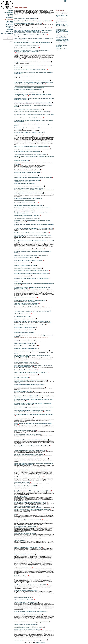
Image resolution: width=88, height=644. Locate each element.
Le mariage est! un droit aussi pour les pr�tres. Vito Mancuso (29, 260)
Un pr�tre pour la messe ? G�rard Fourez (24, 340)
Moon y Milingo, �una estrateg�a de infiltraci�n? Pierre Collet (29, 627)
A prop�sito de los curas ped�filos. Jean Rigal (25, 506)
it (67, 1)
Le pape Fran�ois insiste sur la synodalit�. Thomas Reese (28, 23)
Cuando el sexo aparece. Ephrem (22, 483)
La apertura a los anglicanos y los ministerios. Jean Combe (28, 520)
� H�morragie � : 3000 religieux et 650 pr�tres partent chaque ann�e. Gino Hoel (34, 228)
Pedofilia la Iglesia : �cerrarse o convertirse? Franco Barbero (29, 477)
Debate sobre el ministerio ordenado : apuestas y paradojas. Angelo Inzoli (31, 622)
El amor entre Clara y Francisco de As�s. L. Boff (26, 370)
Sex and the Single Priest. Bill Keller (23, 276)
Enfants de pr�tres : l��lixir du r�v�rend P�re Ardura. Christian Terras (32, 146)
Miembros (10, 18)
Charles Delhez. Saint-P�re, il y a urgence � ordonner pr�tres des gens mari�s (33, 178)
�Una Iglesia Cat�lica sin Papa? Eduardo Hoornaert (27, 304)
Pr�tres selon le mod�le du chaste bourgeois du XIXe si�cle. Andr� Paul (32, 112)
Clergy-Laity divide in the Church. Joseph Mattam (26, 258)
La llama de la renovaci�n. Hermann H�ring (25, 343)
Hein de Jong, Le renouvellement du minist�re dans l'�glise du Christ (31, 640)
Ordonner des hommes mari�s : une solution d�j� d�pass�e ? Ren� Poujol (62, 31)
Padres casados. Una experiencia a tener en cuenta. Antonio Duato (30, 325)
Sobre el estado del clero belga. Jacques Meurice (26, 625)
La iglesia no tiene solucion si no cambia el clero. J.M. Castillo (29, 189)
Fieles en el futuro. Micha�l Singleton (23, 597)
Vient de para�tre (7, 33)
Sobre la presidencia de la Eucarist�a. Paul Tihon (26, 602)
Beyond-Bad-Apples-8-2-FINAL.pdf (21, 53)
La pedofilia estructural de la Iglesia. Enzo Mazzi (25, 527)
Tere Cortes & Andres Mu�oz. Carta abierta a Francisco (27, 170)
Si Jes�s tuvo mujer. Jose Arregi (22, 316)
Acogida (10, 11)
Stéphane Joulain (38, 507)
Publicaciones (8, 19)
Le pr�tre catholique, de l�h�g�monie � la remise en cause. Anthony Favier (62, 26)
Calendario (9, 26)
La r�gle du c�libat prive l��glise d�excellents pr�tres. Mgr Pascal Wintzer (33, 62)
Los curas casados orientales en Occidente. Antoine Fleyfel (28, 547)
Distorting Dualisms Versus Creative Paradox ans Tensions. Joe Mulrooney (32, 273)
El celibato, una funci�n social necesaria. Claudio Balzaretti (28, 614)
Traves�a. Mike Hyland (20, 540)
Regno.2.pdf (17, 77)
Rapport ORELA (18, 281)
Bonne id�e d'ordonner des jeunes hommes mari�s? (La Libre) (29, 186)
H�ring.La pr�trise (19, 36)
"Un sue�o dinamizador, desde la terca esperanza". (23, 181)
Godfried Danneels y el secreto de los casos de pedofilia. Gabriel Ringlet (31, 439)
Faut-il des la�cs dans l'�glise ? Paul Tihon (25, 330)
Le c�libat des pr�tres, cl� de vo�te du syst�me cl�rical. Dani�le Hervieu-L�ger (34, 114)
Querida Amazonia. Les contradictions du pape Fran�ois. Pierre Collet (31, 154)
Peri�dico (9, 30)
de (68, 1)
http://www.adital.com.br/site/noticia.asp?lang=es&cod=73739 (26, 305)
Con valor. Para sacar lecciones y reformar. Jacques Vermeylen (29, 455)
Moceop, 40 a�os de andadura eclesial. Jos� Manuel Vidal (28, 198)
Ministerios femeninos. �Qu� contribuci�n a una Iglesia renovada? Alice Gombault (34, 414)
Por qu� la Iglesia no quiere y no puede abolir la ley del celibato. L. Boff (31, 372)
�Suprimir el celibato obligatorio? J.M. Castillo (25, 266)
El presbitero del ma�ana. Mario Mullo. (23, 392)
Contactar (10, 31)
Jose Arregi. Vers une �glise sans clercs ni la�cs (26, 175)
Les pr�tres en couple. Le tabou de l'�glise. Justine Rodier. (28, 135)
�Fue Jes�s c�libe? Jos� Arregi (22, 314)
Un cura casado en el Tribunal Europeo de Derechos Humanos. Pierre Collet (32, 311)
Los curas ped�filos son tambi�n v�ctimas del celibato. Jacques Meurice (32, 446)
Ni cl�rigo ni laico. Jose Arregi (22, 378)
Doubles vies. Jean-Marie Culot (22, 161)
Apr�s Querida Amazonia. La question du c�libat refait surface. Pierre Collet (32, 149)
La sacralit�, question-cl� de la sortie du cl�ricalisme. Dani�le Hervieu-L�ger (62, 41)
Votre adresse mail (10, 39)
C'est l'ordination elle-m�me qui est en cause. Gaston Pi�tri (61, 45)
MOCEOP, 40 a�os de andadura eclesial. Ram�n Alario (27, 180)
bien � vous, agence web (40, 643)
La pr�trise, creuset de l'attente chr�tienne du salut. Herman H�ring (30, 35)
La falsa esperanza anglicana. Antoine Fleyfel (25, 534)
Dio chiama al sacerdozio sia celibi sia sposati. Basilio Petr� (28, 205)
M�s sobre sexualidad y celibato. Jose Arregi (25, 319)
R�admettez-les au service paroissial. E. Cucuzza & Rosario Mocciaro (31, 255)
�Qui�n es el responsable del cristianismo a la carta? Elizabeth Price (31, 585)
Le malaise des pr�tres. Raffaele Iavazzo (24, 76)
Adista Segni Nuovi (32, 301)
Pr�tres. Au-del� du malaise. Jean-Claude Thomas (26, 48)
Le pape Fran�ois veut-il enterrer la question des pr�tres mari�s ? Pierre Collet (61, 21)
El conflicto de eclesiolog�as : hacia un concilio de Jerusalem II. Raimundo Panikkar (34, 407)
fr (64, 1)
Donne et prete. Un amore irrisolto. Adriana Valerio (26, 203)
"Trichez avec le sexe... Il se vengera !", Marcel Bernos (27, 45)
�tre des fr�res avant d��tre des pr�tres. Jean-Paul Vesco (29, 92)
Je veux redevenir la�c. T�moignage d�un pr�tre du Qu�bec (29, 249)
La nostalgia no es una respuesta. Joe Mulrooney (26, 590)
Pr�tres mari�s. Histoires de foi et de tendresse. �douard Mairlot (30, 387)
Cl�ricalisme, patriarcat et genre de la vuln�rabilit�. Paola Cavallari (30, 70)
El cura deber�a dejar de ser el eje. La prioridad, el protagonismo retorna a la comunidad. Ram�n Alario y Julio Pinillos (32, 208)
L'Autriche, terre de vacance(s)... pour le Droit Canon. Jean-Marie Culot (31, 380)
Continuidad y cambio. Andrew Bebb (23, 568)
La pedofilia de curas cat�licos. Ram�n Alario (25, 430)
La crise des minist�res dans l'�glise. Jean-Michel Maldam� (29, 307)
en (63, 1)
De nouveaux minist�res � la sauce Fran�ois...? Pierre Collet (29, 132)
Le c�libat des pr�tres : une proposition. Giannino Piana (28, 89)
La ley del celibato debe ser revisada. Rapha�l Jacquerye (28, 435)
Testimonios (9, 25)
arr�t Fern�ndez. (49, 323)
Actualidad (9, 23)
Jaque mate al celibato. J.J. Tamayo (23, 263)
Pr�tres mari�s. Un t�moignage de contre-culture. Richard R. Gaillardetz (31, 279)
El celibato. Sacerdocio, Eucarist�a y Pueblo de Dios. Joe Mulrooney (30, 611)
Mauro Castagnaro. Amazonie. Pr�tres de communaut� (27, 152)
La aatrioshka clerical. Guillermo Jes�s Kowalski (62, 12)
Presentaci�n (8, 12)
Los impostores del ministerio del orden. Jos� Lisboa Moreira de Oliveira (31, 271)
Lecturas (10, 21)
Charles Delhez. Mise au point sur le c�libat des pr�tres (27, 172)
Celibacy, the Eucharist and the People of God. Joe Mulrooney (29, 193)
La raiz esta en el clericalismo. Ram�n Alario (25, 184)
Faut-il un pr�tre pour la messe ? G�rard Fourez (26, 346)
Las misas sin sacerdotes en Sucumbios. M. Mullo (26, 375)
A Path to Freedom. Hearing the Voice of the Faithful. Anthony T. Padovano (31, 351)
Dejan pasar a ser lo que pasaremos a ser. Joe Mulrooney (28, 630)
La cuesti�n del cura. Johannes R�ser (23, 418)
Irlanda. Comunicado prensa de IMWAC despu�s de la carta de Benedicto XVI (32, 491)
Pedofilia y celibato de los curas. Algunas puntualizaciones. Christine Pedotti (32, 509)
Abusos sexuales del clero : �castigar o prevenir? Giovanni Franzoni (30, 470)
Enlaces (10, 28)
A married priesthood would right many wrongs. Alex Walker (28, 268)
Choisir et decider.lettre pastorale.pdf (22, 63)
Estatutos (10, 14)
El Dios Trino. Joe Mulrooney (21, 576)
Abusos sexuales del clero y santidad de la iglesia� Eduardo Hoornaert (31, 459)
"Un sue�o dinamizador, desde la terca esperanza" (25, 200)
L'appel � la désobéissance (19, 381)
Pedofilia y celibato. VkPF (20, 497)
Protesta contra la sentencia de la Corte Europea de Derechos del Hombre (31, 322)
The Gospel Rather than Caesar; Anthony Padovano (26, 218)
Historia (10, 16)
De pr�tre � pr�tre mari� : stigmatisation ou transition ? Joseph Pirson (31, 233)
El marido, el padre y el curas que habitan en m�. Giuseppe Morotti (30, 300)
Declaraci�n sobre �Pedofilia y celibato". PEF (25, 486)
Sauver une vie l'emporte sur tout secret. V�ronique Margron (28, 118)
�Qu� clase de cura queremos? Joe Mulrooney (26, 298)
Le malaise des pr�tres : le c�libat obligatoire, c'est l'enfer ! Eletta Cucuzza (62, 36)
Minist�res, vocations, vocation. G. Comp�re (25, 362)
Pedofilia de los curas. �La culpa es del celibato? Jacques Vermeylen (30, 502)
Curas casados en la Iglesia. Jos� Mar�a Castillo (26, 348)
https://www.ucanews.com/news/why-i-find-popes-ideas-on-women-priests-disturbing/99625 (31, 33)
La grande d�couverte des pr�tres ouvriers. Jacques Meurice (29, 385)
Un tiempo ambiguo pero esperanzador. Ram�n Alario (27, 216)
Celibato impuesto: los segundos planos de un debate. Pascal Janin (30, 450)
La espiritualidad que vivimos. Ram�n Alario (25, 554)
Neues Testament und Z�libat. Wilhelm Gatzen (25, 327)
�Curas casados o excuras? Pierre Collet (24, 600)
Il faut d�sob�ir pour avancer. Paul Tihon (24, 333)
